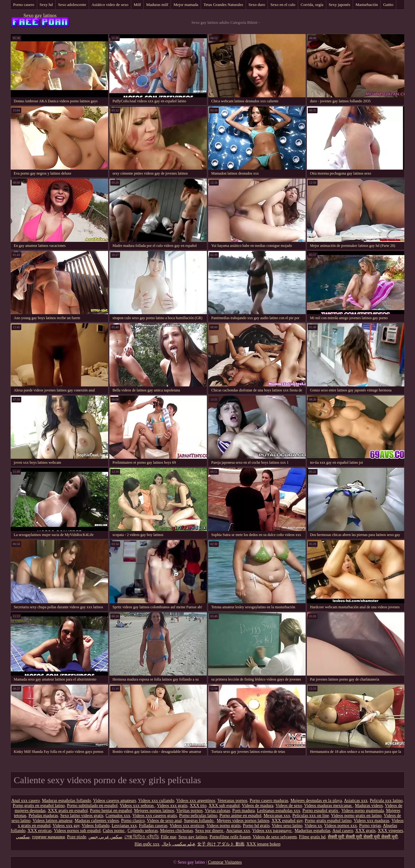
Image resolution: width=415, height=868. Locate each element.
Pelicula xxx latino (386, 801)
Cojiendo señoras (143, 831)
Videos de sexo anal (164, 821)
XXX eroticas (40, 831)
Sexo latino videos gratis (82, 816)
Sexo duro (257, 5)
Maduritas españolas (313, 831)
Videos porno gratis (224, 826)
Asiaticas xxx (356, 801)
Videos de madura (258, 806)
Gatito (388, 5)
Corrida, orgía (312, 5)
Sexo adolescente (72, 5)
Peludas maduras (43, 816)
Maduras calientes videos (97, 821)
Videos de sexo (289, 806)
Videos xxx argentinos (196, 801)
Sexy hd (46, 5)
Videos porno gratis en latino (356, 816)
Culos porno (114, 831)
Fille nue (169, 837)
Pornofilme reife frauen (230, 837)
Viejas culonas (217, 811)
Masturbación (367, 5)
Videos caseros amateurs (115, 801)
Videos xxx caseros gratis (155, 816)
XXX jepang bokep (264, 844)
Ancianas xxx (238, 831)
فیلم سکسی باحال (178, 844)
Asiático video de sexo (110, 5)
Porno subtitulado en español (92, 806)
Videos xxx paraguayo (272, 831)
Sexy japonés (340, 5)
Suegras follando (199, 821)
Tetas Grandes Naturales (223, 5)
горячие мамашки (48, 837)
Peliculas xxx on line (311, 816)
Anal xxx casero (25, 801)
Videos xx (313, 826)
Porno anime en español (240, 816)
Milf (137, 5)
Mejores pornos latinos (154, 811)
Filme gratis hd (312, 837)
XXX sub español (224, 806)
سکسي (23, 837)
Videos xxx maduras (372, 821)
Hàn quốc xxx (147, 844)
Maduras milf (157, 5)
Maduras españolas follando (66, 801)
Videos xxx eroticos (187, 826)
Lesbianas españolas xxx (278, 811)
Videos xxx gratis (172, 806)
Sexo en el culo (283, 5)
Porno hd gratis (256, 826)
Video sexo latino (287, 826)
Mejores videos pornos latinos (243, 821)
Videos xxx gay (66, 826)
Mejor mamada (186, 5)
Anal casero (343, 831)
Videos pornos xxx (340, 826)
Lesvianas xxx (124, 826)
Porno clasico (133, 821)
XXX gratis (365, 831)
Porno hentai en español (111, 811)
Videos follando (95, 826)
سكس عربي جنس (105, 837)
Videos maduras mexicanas (328, 806)
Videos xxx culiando (156, 801)
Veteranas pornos (232, 801)
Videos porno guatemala (362, 811)
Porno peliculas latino (198, 816)
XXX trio (198, 806)
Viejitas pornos (189, 811)
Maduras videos (369, 806)
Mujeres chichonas (176, 831)
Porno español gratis (321, 811)
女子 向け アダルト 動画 (221, 844)
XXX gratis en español (68, 811)
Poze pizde (77, 837)
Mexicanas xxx (277, 816)
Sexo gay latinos (40, 15)
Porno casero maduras (269, 801)
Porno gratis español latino (328, 821)
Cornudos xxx (118, 816)
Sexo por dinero (210, 831)
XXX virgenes (390, 831)
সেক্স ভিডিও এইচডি (142, 837)
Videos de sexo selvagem (275, 837)
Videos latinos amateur (52, 821)
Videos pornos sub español (77, 831)
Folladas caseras (153, 826)
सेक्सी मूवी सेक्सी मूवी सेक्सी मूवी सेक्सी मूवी (363, 837)
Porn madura (243, 811)
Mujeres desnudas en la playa (316, 801)
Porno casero (24, 5)
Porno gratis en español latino (39, 806)
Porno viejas (370, 826)
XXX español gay (287, 821)
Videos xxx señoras (137, 806)
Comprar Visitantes (225, 862)
